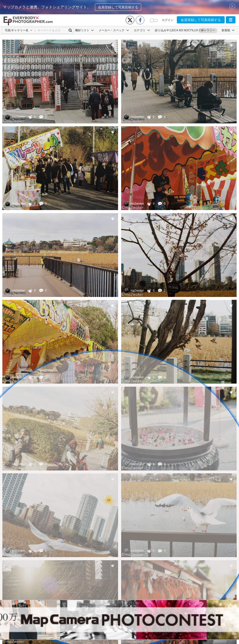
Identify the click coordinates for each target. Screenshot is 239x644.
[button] (231, 20)
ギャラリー (208, 30)
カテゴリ (142, 30)
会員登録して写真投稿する (118, 7)
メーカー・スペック (114, 30)
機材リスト (84, 30)
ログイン (168, 20)
